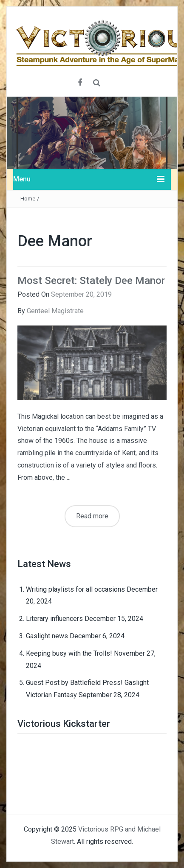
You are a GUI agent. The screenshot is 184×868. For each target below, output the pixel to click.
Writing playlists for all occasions (75, 589)
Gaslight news (47, 636)
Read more (92, 516)
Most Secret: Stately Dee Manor (91, 281)
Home (28, 199)
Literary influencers (54, 619)
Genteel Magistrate (55, 311)
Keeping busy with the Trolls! (69, 653)
